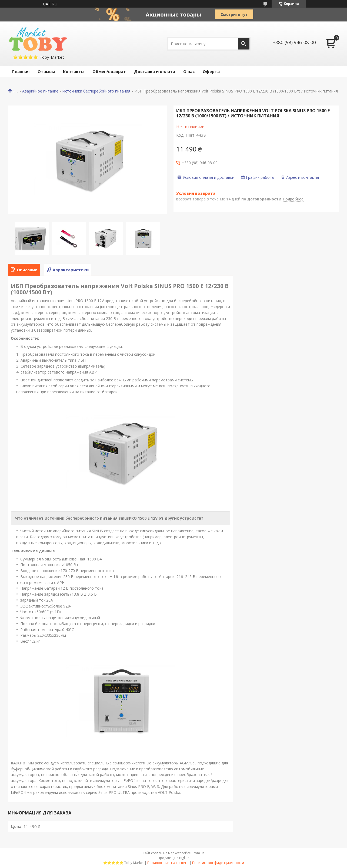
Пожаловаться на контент (168, 863)
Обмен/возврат (109, 71)
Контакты (74, 71)
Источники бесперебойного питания (96, 91)
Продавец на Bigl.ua (174, 858)
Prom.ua (198, 853)
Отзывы (46, 71)
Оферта (211, 71)
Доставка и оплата (155, 71)
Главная (21, 71)
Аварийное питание (40, 91)
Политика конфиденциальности (218, 863)
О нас (189, 71)
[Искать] (244, 44)
